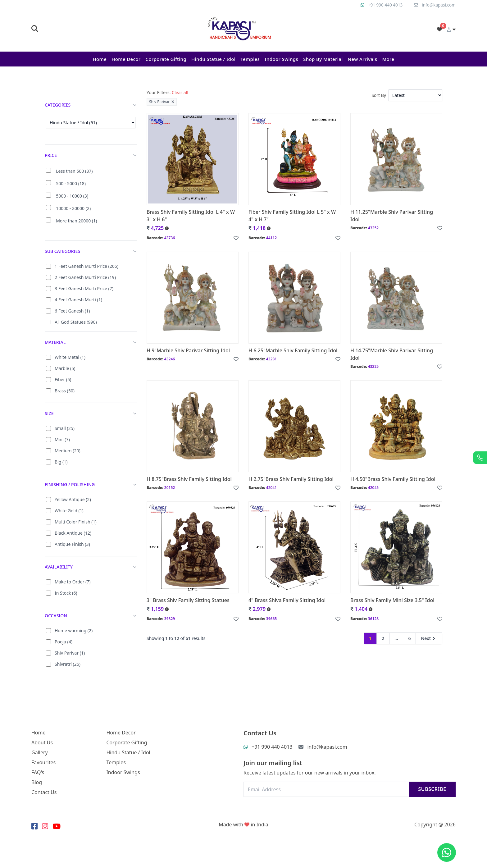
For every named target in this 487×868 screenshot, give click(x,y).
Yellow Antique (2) (73, 499)
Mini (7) (62, 439)
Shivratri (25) (68, 664)
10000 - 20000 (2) (73, 208)
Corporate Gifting (166, 59)
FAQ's (38, 772)
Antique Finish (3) (72, 544)
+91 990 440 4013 (384, 5)
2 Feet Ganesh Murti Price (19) (85, 277)
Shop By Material (323, 59)
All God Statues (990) (76, 322)
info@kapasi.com (438, 5)
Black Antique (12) (73, 533)
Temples (250, 59)
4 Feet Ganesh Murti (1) (78, 300)
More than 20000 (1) (76, 221)
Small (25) (65, 428)
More (388, 59)
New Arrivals (363, 59)
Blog (37, 782)
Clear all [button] (180, 92)
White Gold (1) (69, 511)
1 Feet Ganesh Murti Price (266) (86, 266)
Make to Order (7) (73, 582)
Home (100, 59)
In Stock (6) (66, 593)
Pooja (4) (64, 642)
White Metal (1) (70, 357)
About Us (42, 742)
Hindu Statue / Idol (213, 59)
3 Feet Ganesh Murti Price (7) (84, 288)
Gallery (40, 752)
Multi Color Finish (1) (76, 522)
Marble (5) (65, 368)
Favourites (43, 762)
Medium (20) (68, 451)
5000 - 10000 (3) (72, 196)
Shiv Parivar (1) (70, 653)
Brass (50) (65, 391)
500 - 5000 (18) (71, 183)
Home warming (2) (74, 630)
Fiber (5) (63, 379)
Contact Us (44, 792)
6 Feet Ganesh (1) (72, 311)
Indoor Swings (281, 59)
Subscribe (431, 789)
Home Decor (126, 59)
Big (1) (61, 462)
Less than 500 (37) (74, 171)
